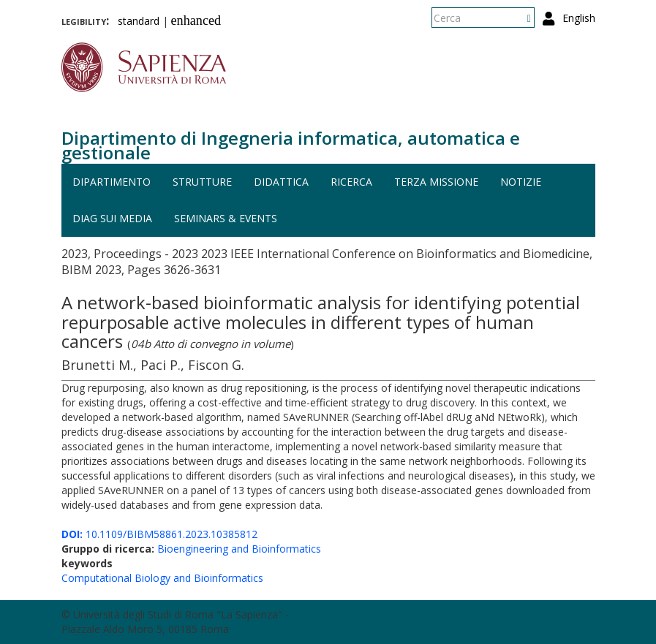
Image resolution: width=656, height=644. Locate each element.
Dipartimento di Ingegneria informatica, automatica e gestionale (291, 145)
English (579, 18)
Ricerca (351, 182)
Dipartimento (112, 182)
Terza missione (436, 182)
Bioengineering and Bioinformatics (239, 549)
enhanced (196, 20)
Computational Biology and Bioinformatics (162, 578)
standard (139, 21)
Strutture (202, 182)
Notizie (521, 182)
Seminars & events (226, 218)
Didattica (281, 182)
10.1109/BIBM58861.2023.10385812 (159, 534)
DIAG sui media (112, 218)
